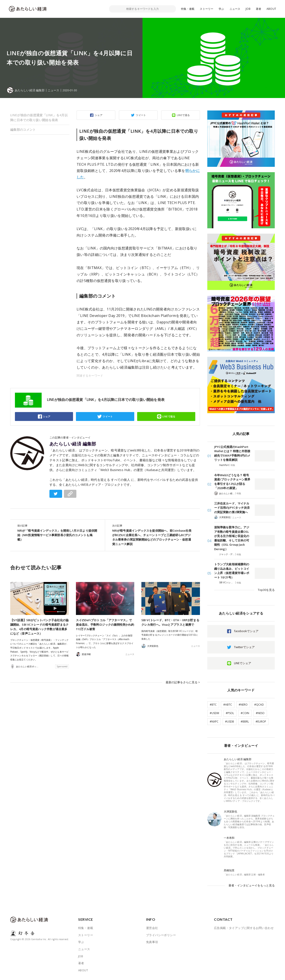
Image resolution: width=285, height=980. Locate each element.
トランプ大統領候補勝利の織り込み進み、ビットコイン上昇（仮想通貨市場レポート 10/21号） (232, 571)
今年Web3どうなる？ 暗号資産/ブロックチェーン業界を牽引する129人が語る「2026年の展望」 (232, 482)
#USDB (230, 722)
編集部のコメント (23, 130)
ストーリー (207, 9)
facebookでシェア (246, 631)
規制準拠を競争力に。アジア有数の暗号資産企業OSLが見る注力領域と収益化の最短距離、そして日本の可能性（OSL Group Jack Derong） (232, 538)
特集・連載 (188, 9)
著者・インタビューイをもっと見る (252, 885)
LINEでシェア (243, 663)
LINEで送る (183, 115)
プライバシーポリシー (161, 935)
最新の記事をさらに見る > (183, 682)
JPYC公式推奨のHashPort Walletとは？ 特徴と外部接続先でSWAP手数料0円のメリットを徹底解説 (232, 453)
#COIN (245, 713)
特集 (233, 465)
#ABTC (228, 705)
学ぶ (221, 9)
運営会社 (152, 928)
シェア (99, 115)
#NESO (260, 713)
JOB (248, 9)
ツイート (141, 115)
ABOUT (271, 9)
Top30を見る (266, 590)
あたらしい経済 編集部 (73, 444)
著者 (259, 9)
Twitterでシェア (244, 647)
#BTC (213, 705)
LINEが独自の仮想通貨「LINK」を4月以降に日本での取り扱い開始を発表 (39, 117)
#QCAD (259, 705)
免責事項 (152, 942)
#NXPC (214, 722)
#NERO (243, 705)
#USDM (214, 713)
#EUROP (261, 722)
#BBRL (245, 722)
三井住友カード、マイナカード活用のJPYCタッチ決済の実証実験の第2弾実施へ (232, 508)
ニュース (235, 9)
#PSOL (230, 713)
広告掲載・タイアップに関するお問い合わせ (244, 928)
